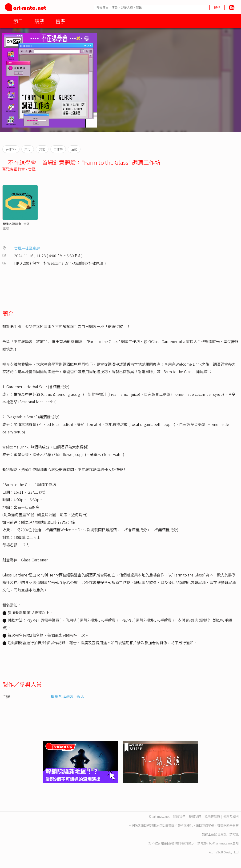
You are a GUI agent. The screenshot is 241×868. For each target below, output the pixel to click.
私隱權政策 (212, 816)
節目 (18, 21)
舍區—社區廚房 (27, 248)
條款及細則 (231, 816)
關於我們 (179, 816)
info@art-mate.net (220, 843)
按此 (236, 834)
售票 (60, 21)
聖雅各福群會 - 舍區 (19, 169)
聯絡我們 (195, 816)
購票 (39, 21)
